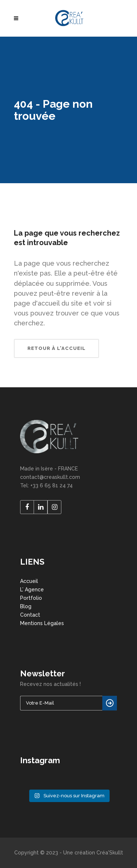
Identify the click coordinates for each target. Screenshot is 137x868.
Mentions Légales (42, 623)
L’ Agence (32, 590)
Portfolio (31, 598)
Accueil (29, 581)
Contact (30, 615)
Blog (26, 606)
